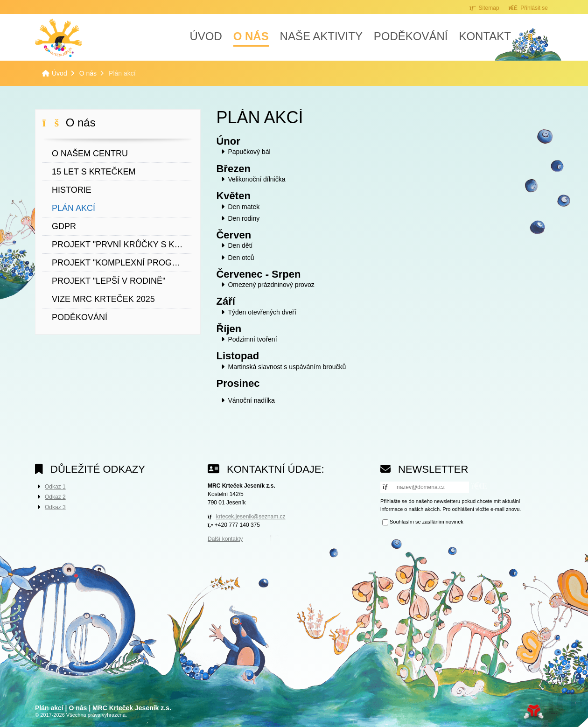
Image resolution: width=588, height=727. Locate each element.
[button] (528, 8)
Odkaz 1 (55, 487)
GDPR (64, 226)
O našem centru (90, 154)
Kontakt (485, 36)
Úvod (58, 38)
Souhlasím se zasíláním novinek (427, 522)
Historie (72, 190)
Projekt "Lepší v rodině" (109, 281)
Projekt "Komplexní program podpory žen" (122, 263)
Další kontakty (225, 539)
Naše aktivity (321, 36)
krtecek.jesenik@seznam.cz (251, 517)
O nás (251, 36)
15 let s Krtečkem (94, 172)
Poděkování (411, 36)
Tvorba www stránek (534, 712)
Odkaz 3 (55, 507)
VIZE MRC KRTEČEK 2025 (103, 299)
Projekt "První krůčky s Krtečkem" (122, 245)
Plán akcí (73, 208)
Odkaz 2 (55, 497)
